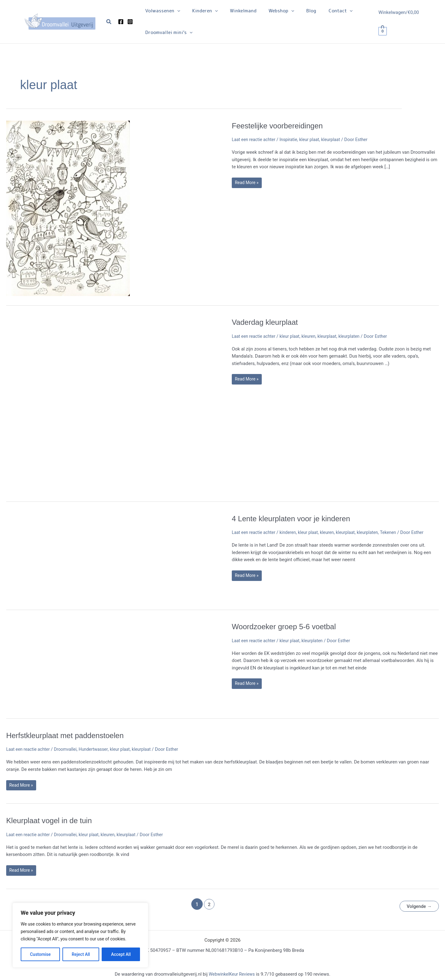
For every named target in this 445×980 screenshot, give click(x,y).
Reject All (81, 954)
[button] (109, 22)
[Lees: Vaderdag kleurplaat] (68, 404)
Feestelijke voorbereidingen (281, 126)
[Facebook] (121, 22)
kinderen (292, 532)
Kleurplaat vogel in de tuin (52, 821)
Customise (40, 954)
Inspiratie (293, 140)
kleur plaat (315, 140)
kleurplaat (338, 140)
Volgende (418, 905)
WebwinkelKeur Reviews (232, 973)
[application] (176, 11)
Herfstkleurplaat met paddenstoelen (70, 735)
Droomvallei (70, 749)
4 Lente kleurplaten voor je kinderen (296, 518)
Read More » (249, 184)
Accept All (121, 954)
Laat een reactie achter (255, 140)
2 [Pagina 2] (208, 905)
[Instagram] (130, 22)
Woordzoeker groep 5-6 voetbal (288, 626)
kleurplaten (358, 336)
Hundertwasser (100, 749)
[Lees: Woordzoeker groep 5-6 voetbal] (68, 665)
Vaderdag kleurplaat (267, 322)
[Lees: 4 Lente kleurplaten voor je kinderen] (68, 557)
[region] (80, 935)
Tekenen (399, 532)
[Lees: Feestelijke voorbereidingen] (68, 208)
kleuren (314, 336)
